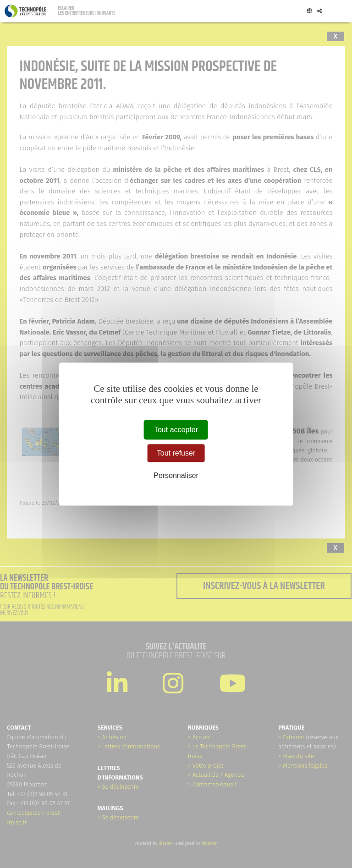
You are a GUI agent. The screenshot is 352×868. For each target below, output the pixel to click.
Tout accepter (176, 430)
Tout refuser (176, 453)
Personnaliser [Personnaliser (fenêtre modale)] (176, 476)
